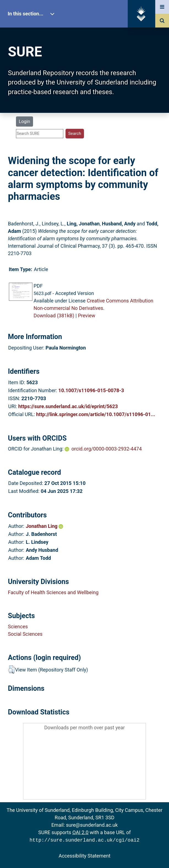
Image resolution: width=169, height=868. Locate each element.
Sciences (18, 627)
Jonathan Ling (45, 526)
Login (24, 121)
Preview (87, 316)
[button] (11, 670)
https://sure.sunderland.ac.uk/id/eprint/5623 (68, 406)
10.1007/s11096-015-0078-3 (91, 390)
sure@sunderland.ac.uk (92, 825)
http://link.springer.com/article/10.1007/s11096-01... (96, 414)
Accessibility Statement (84, 855)
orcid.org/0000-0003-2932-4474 (107, 449)
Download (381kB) (54, 316)
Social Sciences (25, 634)
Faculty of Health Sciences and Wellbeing (53, 592)
